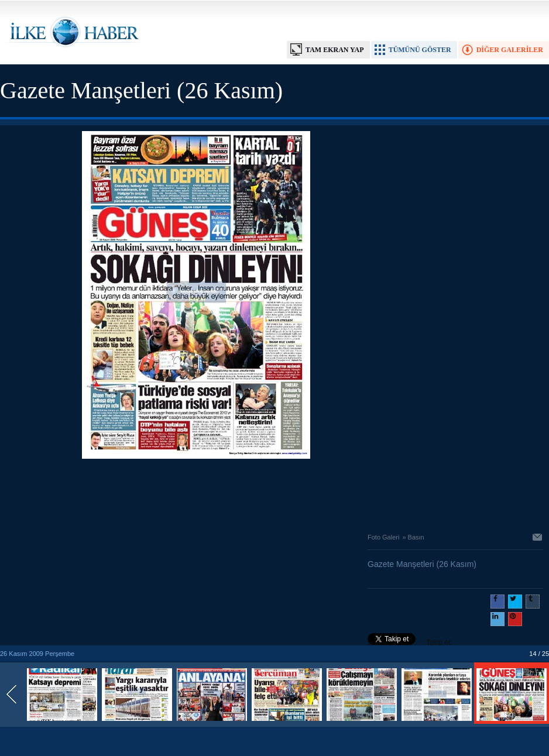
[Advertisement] (196, 493)
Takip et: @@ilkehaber (410, 644)
